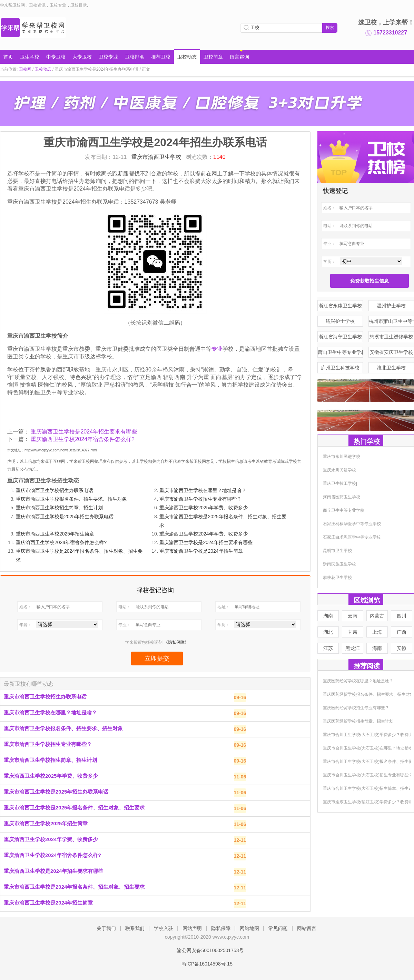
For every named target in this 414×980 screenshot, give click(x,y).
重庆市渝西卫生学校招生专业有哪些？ (200, 499)
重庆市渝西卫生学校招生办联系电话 (55, 490)
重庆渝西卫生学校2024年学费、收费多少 (203, 534)
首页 (8, 57)
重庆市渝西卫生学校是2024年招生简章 (201, 551)
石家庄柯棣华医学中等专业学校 (352, 524)
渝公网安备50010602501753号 (207, 950)
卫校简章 (213, 57)
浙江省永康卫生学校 (340, 306)
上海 (377, 632)
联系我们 (135, 928)
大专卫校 (82, 57)
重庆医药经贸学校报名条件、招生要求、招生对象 (368, 694)
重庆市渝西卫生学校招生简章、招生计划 (59, 508)
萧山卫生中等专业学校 (340, 352)
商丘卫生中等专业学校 (344, 510)
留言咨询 (239, 57)
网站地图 (249, 928)
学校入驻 (164, 928)
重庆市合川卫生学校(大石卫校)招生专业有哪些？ (368, 775)
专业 (217, 349)
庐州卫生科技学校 (340, 368)
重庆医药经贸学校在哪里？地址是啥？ (358, 681)
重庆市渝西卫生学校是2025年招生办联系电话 (65, 517)
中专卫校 (56, 57)
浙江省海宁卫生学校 (340, 337)
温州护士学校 (391, 306)
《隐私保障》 (176, 642)
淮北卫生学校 (391, 368)
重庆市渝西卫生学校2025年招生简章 (55, 534)
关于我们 (106, 928)
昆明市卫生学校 (337, 551)
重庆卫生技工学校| (340, 483)
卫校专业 (58, 5)
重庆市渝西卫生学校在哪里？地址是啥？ (203, 490)
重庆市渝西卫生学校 (157, 157)
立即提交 (157, 659)
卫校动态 (187, 57)
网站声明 (192, 928)
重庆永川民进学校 (339, 470)
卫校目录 (79, 5)
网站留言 (307, 928)
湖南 (328, 616)
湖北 (328, 632)
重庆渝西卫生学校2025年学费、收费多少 (203, 508)
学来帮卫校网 (12, 5)
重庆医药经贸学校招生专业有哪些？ (356, 708)
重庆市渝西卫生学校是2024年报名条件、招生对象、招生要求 (74, 887)
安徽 (402, 648)
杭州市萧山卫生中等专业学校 (391, 321)
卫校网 (25, 69)
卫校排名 (135, 57)
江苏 (328, 648)
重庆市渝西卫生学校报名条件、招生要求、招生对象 (71, 499)
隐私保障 (221, 928)
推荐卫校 (161, 57)
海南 (377, 648)
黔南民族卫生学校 (339, 564)
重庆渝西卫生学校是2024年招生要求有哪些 (84, 432)
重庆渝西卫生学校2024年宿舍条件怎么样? (83, 439)
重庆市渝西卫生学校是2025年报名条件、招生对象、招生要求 (74, 808)
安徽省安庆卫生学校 (391, 352)
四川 (402, 616)
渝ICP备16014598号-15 (207, 964)
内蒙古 (377, 616)
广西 (402, 632)
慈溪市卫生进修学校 (391, 337)
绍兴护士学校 (340, 321)
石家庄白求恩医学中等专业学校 (352, 537)
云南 (353, 616)
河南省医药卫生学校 (342, 497)
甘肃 (353, 632)
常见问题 (278, 928)
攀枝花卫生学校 (337, 578)
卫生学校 (30, 57)
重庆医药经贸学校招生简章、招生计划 (358, 721)
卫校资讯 (37, 5)
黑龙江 (353, 648)
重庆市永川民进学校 (342, 457)
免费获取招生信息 (369, 281)
